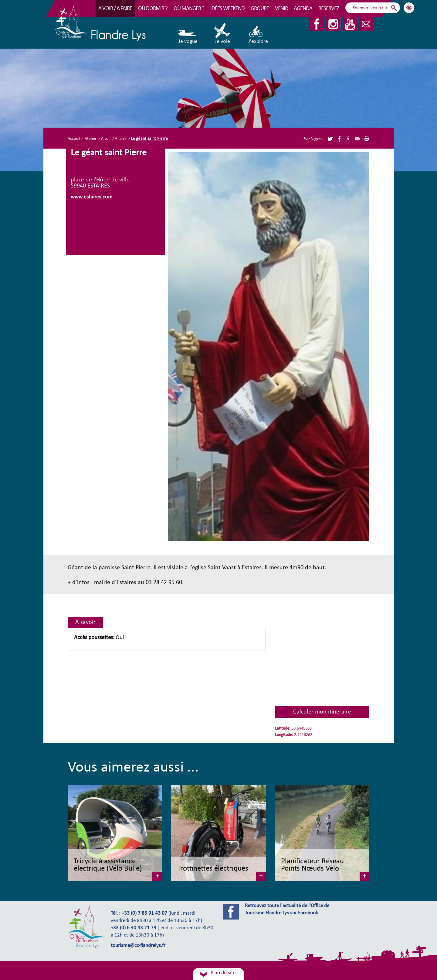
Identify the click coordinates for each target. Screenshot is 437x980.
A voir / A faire (115, 9)
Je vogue (188, 33)
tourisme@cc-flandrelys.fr (138, 946)
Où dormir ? (153, 9)
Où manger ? (189, 9)
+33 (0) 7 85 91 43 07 (144, 913)
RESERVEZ (329, 9)
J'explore (258, 33)
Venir (281, 9)
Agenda (303, 9)
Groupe (260, 9)
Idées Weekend (227, 9)
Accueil (74, 139)
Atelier (91, 139)
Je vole (223, 33)
